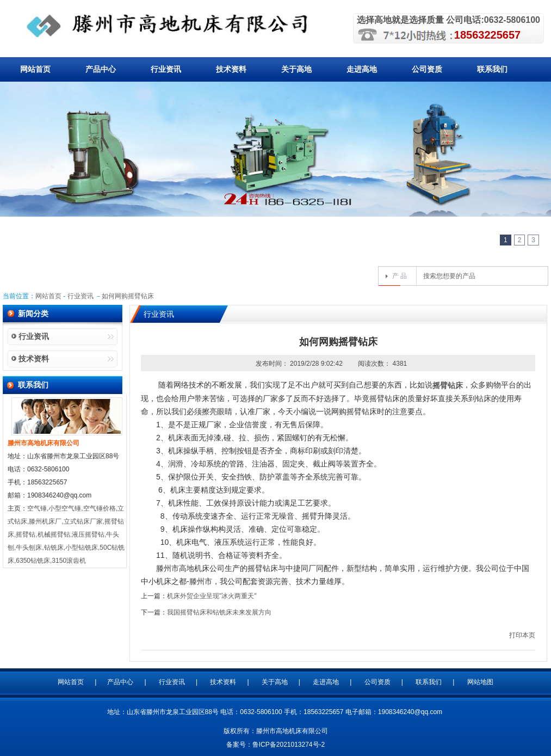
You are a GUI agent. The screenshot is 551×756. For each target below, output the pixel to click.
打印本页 (522, 635)
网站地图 (480, 682)
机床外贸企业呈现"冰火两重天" (212, 596)
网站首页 (35, 69)
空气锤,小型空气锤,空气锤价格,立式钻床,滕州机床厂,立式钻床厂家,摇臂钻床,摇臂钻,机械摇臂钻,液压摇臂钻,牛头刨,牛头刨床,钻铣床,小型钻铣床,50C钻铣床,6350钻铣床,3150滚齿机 (66, 534)
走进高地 (362, 69)
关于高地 (296, 69)
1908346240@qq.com (410, 712)
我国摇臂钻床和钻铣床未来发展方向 (219, 612)
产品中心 (101, 69)
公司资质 (427, 69)
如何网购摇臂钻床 (128, 296)
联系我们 (492, 69)
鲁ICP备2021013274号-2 (289, 745)
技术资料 (231, 69)
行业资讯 (166, 69)
